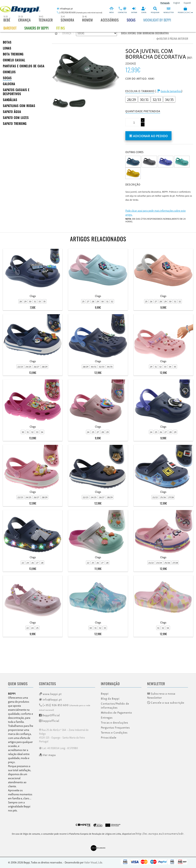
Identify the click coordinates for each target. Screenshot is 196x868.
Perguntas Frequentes (115, 727)
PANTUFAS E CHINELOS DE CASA (24, 66)
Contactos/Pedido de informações (115, 705)
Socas (131, 20)
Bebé (7, 20)
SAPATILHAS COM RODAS (19, 106)
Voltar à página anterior (172, 39)
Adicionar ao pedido (148, 136)
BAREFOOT (10, 28)
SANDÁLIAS (10, 100)
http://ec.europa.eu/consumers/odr (160, 833)
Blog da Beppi (110, 698)
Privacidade (109, 737)
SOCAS (7, 78)
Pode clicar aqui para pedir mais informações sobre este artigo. (156, 212)
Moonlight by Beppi (157, 20)
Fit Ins (61, 28)
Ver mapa (47, 755)
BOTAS (7, 42)
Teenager (46, 20)
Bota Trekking (13, 54)
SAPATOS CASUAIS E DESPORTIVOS (16, 92)
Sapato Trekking (15, 124)
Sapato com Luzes (16, 118)
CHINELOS (9, 72)
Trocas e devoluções (114, 722)
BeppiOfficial (49, 715)
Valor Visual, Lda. (94, 862)
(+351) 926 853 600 (65, 707)
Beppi (105, 693)
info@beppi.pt (50, 699)
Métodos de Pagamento (116, 712)
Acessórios (110, 20)
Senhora (67, 20)
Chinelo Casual (14, 60)
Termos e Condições (114, 732)
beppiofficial (49, 720)
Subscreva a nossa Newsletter (161, 695)
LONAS (7, 48)
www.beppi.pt (50, 694)
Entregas (107, 717)
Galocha (9, 84)
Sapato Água (12, 112)
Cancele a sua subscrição (166, 702)
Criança (24, 20)
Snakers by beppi (36, 28)
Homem (87, 20)
